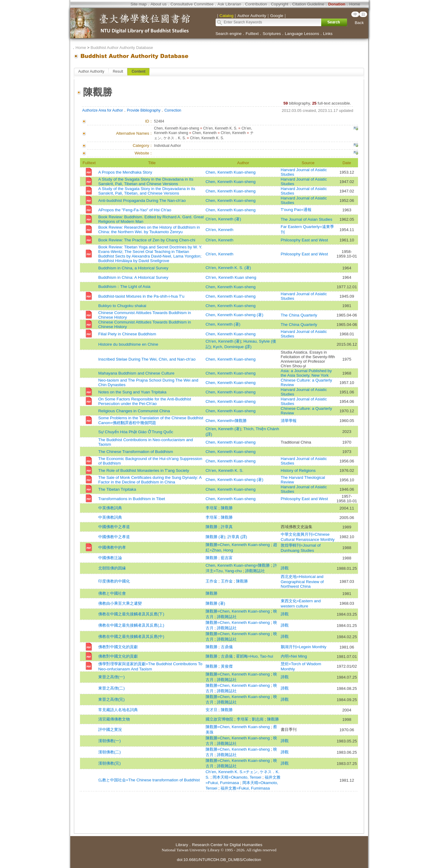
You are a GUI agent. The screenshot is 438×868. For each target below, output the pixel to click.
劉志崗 (258, 719)
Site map (139, 4)
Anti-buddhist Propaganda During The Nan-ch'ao (142, 201)
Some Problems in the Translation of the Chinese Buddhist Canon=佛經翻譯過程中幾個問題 (151, 420)
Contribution (256, 4)
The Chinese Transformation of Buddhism (136, 452)
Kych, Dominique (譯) (232, 347)
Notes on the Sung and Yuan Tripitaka (132, 392)
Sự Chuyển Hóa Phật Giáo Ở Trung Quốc (136, 432)
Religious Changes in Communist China (134, 411)
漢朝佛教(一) (109, 741)
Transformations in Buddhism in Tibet (132, 499)
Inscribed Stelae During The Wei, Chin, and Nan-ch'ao (147, 359)
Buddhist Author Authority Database (122, 48)
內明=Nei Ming (294, 656)
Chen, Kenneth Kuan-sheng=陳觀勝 (238, 565)
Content (139, 71)
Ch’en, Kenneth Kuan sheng (231, 277)
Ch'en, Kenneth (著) (223, 219)
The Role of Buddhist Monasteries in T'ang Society (144, 470)
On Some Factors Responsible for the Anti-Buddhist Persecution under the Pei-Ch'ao (145, 401)
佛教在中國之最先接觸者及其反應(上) (131, 625)
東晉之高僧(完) (111, 699)
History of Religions (298, 470)
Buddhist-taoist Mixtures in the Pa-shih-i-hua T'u (141, 296)
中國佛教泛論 (110, 558)
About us (159, 4)
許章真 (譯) (237, 537)
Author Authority (91, 71)
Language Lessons (302, 34)
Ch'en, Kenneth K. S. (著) (228, 268)
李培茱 (212, 508)
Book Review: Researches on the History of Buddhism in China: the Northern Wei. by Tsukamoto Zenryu (149, 230)
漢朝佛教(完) (109, 763)
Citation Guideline (308, 4)
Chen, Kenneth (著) (223, 324)
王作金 (212, 581)
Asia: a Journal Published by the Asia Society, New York (306, 373)
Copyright (280, 4)
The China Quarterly (299, 315)
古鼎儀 (227, 647)
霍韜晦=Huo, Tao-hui (255, 656)
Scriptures (272, 34)
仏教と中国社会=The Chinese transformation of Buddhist (149, 780)
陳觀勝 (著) (216, 537)
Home (355, 4)
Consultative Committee (192, 4)
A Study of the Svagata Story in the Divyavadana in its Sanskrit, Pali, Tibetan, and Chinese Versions (147, 191)
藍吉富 (227, 558)
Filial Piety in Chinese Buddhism (127, 334)
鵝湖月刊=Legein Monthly (304, 647)
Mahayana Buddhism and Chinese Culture (136, 373)
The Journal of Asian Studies (307, 219)
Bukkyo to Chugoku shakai (122, 306)
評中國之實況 (110, 730)
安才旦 (212, 710)
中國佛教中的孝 (112, 547)
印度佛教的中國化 (114, 581)
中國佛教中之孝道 (114, 527)
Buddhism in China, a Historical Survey (133, 268)
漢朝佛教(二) (109, 752)
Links (328, 34)
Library (182, 845)
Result (118, 71)
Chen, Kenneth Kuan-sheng (231, 172)
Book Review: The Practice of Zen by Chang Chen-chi (147, 240)
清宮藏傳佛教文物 (114, 719)
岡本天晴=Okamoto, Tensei (237, 777)
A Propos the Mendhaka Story (125, 172)
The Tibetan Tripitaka (117, 489)
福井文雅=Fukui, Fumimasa (245, 788)
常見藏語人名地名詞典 (118, 710)
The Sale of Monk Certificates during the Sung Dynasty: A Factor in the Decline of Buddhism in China (150, 480)
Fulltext (252, 34)
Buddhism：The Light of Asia (124, 287)
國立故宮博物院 (220, 719)
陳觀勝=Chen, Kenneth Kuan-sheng (238, 545)
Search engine (229, 34)
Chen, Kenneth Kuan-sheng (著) (235, 315)
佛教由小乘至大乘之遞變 (120, 603)
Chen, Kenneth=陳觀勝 (226, 421)
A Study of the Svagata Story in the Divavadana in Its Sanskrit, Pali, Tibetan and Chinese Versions (146, 182)
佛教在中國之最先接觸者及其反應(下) (131, 614)
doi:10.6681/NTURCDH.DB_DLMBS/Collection (219, 860)
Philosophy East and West (304, 240)
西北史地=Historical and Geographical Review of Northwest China (302, 581)
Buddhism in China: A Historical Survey (133, 277)
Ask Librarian (229, 4)
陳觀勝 (227, 508)
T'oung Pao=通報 (296, 210)
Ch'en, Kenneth (219, 230)
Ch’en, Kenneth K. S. (224, 470)
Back (359, 23)
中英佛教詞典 (110, 508)
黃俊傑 (227, 666)
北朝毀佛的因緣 (112, 568)
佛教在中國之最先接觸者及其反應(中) (131, 636)
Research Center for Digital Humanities (227, 845)
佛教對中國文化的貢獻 (118, 647)
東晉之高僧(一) (111, 677)
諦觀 (285, 568)
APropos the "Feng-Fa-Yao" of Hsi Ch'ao (135, 210)
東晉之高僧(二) (111, 688)
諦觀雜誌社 (255, 571)
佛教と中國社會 (112, 593)
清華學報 (289, 421)
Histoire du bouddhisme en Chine (128, 344)
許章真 (227, 527)
